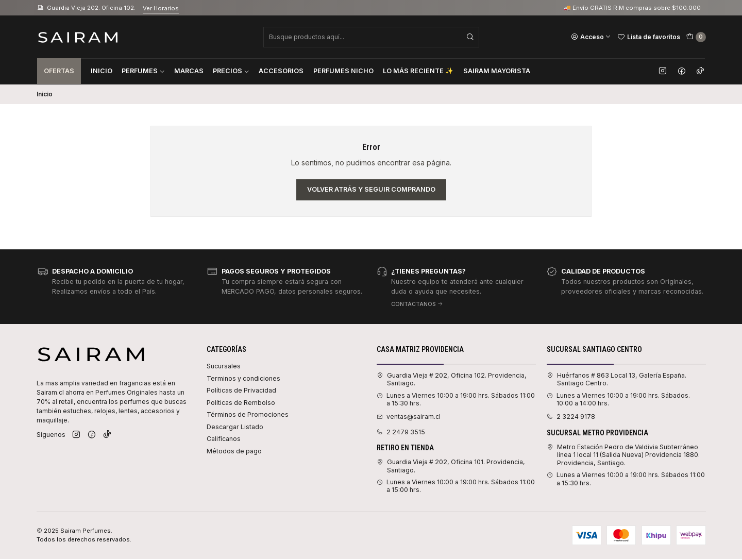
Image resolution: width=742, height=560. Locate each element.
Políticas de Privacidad (241, 390)
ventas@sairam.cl (409, 417)
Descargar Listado (235, 427)
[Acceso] (591, 37)
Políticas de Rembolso (241, 403)
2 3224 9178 (571, 417)
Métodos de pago (234, 451)
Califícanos (224, 439)
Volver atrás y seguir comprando (371, 189)
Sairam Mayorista (497, 71)
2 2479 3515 (401, 432)
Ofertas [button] (59, 71)
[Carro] (696, 37)
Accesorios (281, 71)
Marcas (189, 71)
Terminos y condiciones (243, 378)
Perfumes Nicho (343, 71)
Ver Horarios (161, 8)
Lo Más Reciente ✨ (418, 71)
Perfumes (143, 71)
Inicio (102, 71)
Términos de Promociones (248, 414)
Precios (231, 71)
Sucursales (224, 366)
